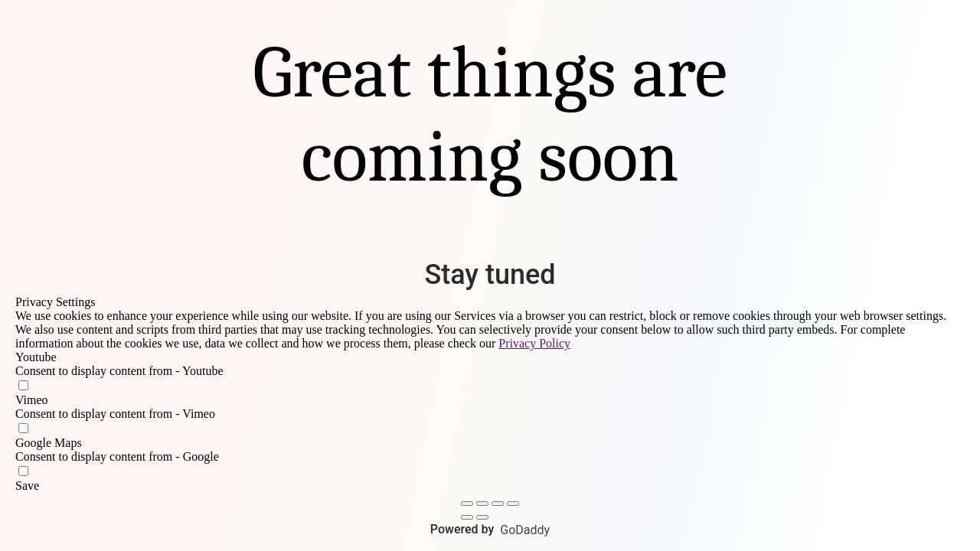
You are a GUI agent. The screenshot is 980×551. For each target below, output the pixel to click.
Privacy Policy (534, 343)
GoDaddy (525, 530)
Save (27, 486)
